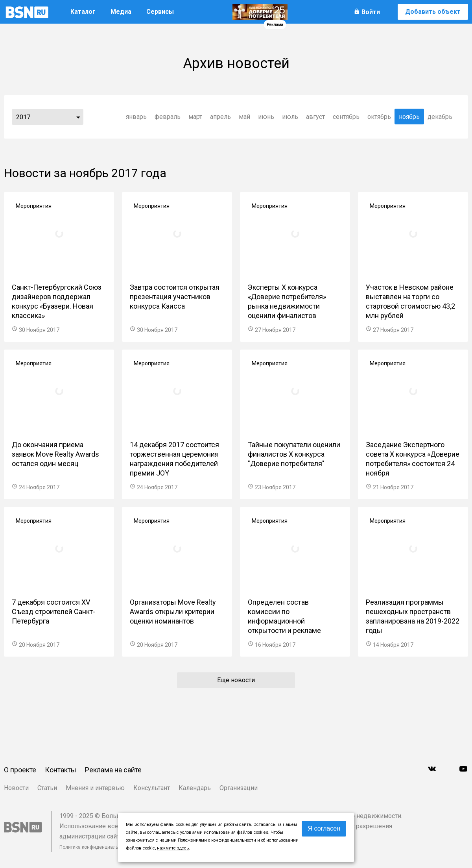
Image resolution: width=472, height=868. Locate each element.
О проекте (20, 770)
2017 (23, 117)
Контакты (61, 770)
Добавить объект (433, 12)
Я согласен (324, 828)
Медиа (121, 12)
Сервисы (160, 12)
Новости (16, 788)
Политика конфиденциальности (95, 847)
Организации (239, 788)
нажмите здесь (173, 848)
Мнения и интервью (95, 788)
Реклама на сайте (113, 770)
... (78, 117)
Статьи (47, 788)
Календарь (195, 788)
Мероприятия (34, 206)
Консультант (152, 788)
